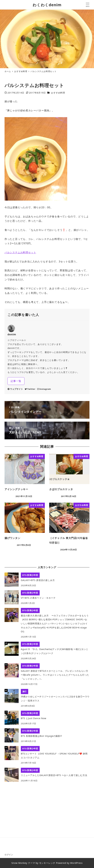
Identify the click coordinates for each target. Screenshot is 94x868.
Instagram (44, 389)
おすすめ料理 (58, 93)
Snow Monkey (19, 863)
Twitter (30, 389)
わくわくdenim (47, 5)
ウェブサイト (15, 389)
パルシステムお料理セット (20, 252)
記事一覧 (16, 381)
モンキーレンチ (47, 863)
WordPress (76, 863)
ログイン (9, 855)
